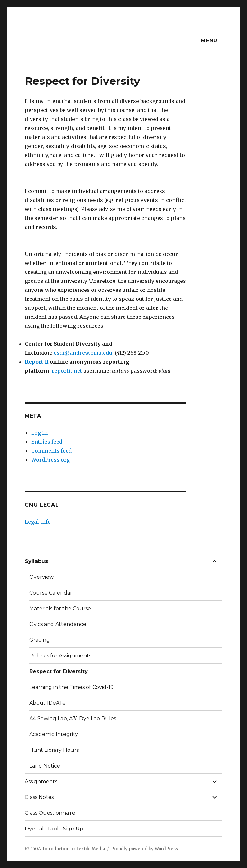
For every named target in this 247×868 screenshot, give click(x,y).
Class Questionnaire (50, 813)
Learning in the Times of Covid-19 (71, 687)
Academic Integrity (54, 734)
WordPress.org (50, 460)
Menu (209, 41)
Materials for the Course (60, 608)
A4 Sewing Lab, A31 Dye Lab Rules (73, 719)
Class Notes (39, 797)
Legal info (38, 522)
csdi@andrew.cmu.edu (83, 353)
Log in (39, 433)
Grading (40, 640)
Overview (41, 577)
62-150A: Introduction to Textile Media (65, 849)
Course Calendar (51, 593)
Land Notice (45, 766)
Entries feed (47, 442)
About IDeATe (47, 703)
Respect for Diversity (59, 671)
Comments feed (51, 451)
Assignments (41, 781)
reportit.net (67, 371)
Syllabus (36, 561)
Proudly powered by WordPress (144, 849)
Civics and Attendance (58, 624)
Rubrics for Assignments (60, 656)
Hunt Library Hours (54, 750)
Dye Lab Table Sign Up (54, 829)
